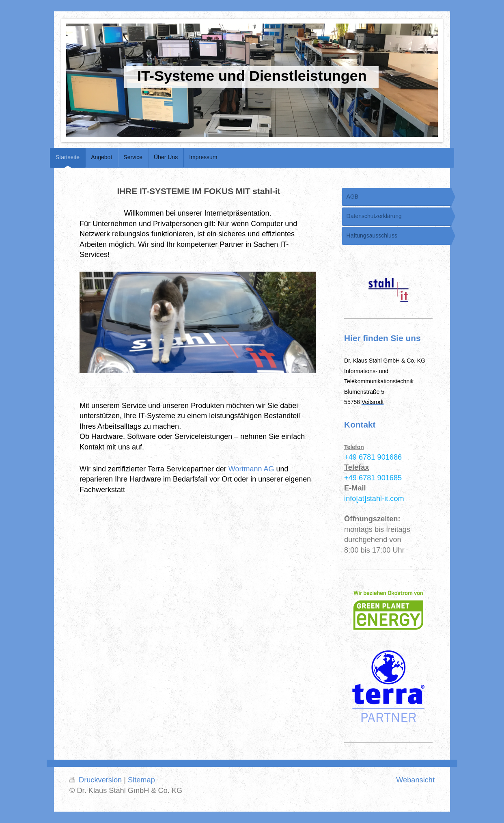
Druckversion (97, 780)
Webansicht (415, 780)
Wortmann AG (251, 469)
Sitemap (141, 780)
